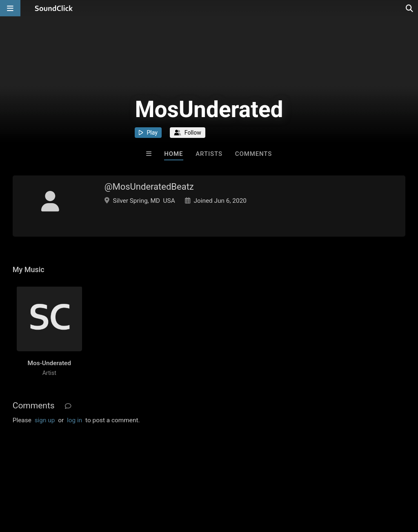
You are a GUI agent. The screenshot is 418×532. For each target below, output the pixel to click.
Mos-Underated (49, 363)
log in (74, 420)
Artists (209, 154)
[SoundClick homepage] (54, 8)
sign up (45, 420)
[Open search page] (410, 8)
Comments (254, 154)
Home (173, 154)
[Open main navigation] (10, 8)
